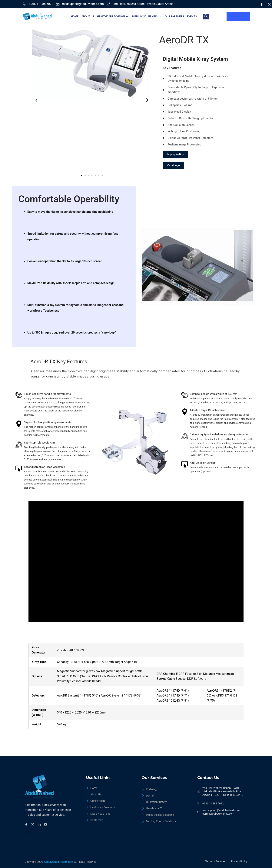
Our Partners (174, 16)
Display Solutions (146, 16)
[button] (36, 100)
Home (75, 16)
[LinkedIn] (262, 10)
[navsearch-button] (206, 17)
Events (192, 16)
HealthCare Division (113, 16)
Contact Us (238, 16)
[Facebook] (262, 4)
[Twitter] (33, 824)
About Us (88, 16)
